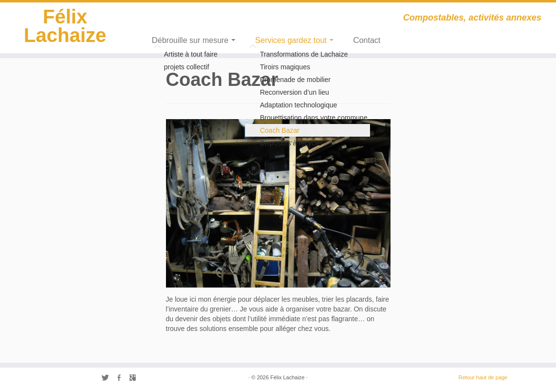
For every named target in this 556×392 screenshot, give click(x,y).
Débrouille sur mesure (194, 40)
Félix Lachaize (65, 26)
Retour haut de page (483, 377)
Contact (367, 40)
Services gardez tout (294, 40)
